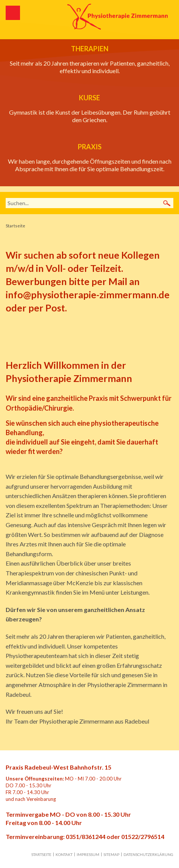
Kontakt (64, 854)
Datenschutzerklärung (148, 854)
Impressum (88, 854)
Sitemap (111, 854)
